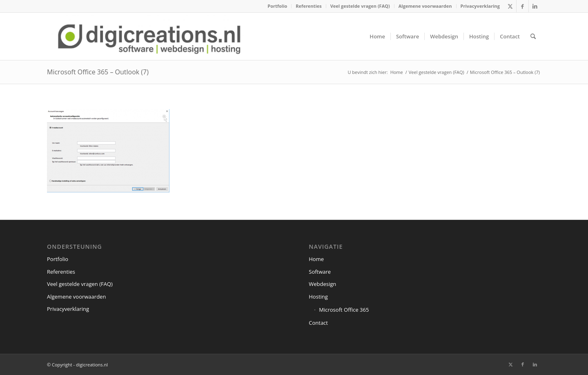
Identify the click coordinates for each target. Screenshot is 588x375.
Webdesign (322, 284)
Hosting (318, 297)
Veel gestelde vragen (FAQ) (360, 6)
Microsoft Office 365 (344, 310)
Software (320, 272)
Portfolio (277, 6)
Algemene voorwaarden (425, 6)
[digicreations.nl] (149, 36)
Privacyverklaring (480, 6)
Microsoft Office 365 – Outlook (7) (98, 72)
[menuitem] (277, 6)
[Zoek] (533, 36)
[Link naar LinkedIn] (535, 6)
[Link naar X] (510, 6)
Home (316, 259)
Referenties (308, 6)
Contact (318, 323)
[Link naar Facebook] (522, 6)
